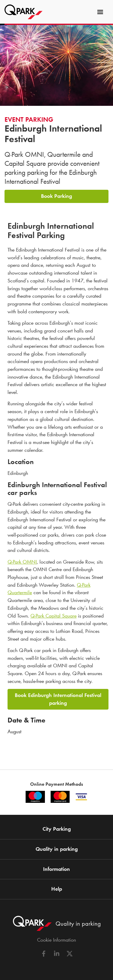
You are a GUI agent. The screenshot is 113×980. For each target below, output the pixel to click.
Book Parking (56, 196)
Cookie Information (56, 940)
